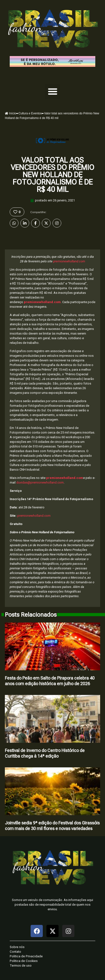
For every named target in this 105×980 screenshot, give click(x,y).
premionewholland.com (69, 261)
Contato (15, 952)
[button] (52, 91)
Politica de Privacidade (26, 956)
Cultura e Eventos (30, 113)
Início (10, 113)
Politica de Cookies (24, 961)
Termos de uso (21, 965)
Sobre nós (17, 947)
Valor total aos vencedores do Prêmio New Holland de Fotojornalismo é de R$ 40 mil (52, 175)
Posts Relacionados (31, 615)
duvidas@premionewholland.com (40, 482)
